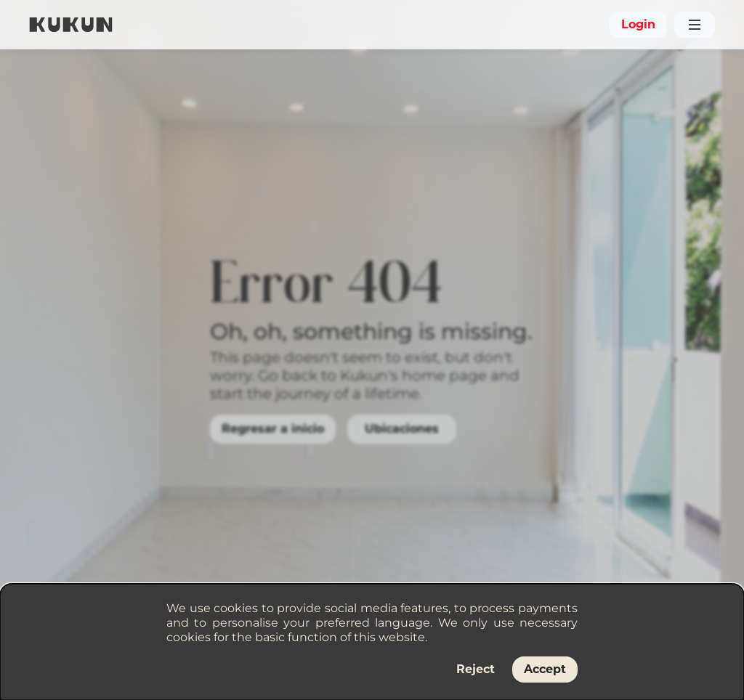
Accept (545, 669)
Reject (476, 669)
